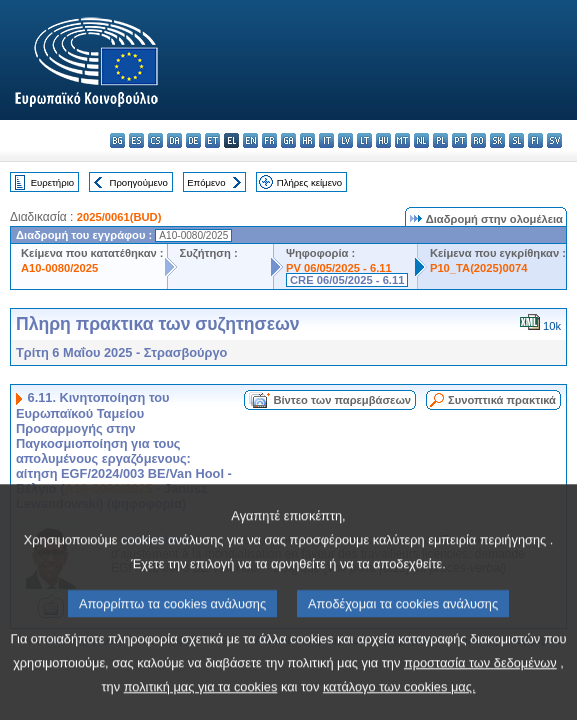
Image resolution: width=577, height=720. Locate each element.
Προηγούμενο (138, 182)
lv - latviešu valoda (345, 140)
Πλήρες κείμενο (309, 182)
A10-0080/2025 (59, 268)
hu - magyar (383, 140)
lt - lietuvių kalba (364, 140)
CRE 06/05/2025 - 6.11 (347, 280)
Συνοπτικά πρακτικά (502, 400)
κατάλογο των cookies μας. (399, 702)
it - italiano (326, 140)
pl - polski (440, 140)
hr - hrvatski (307, 140)
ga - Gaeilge (288, 140)
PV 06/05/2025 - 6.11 (339, 268)
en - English (250, 140)
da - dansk (174, 140)
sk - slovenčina (497, 140)
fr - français (269, 140)
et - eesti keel (212, 140)
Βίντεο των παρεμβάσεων (342, 400)
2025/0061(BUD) (119, 217)
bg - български (117, 140)
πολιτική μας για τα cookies (201, 702)
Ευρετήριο (52, 182)
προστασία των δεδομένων (480, 678)
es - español (136, 140)
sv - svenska (554, 140)
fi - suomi (535, 140)
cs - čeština (155, 140)
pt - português (459, 140)
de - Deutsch (193, 140)
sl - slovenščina (516, 140)
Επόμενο (206, 182)
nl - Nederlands (421, 140)
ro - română (478, 140)
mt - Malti (402, 140)
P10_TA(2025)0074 (478, 268)
